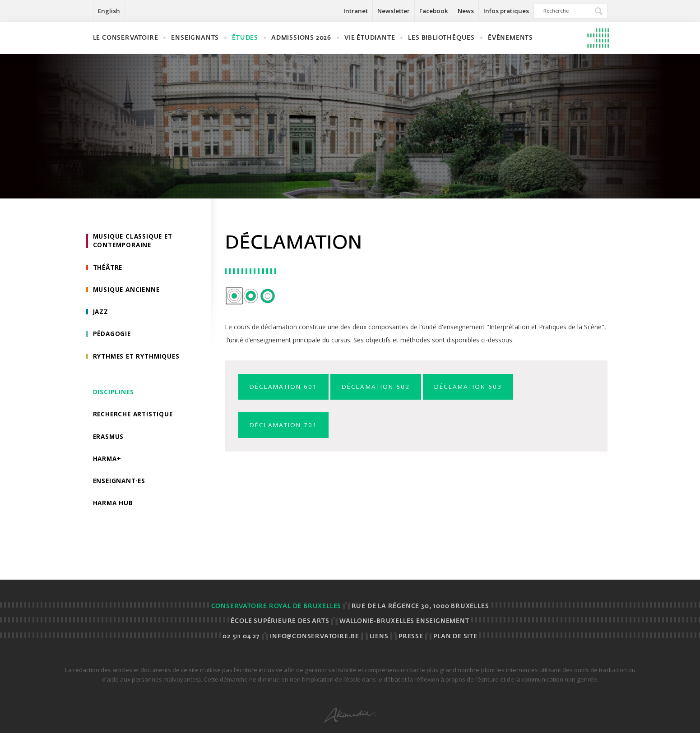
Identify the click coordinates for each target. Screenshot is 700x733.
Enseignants (195, 38)
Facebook (434, 11)
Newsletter (394, 11)
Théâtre (109, 268)
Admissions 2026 (301, 38)
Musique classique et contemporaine (134, 241)
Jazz (101, 313)
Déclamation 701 (286, 426)
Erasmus (109, 440)
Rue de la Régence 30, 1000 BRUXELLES (420, 606)
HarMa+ (108, 462)
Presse (411, 637)
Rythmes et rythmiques (138, 358)
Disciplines (114, 394)
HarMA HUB (114, 507)
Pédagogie (113, 336)
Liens (379, 637)
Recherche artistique (135, 417)
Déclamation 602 (384, 387)
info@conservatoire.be (315, 637)
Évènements (510, 38)
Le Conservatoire (126, 38)
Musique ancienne (127, 291)
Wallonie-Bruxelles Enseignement (404, 621)
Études (245, 38)
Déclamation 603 (481, 387)
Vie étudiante (370, 38)
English (109, 11)
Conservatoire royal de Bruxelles (276, 606)
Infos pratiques (506, 11)
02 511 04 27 (241, 637)
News (466, 11)
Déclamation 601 (286, 387)
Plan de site (455, 637)
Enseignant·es (121, 485)
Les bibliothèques (441, 38)
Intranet (356, 11)
